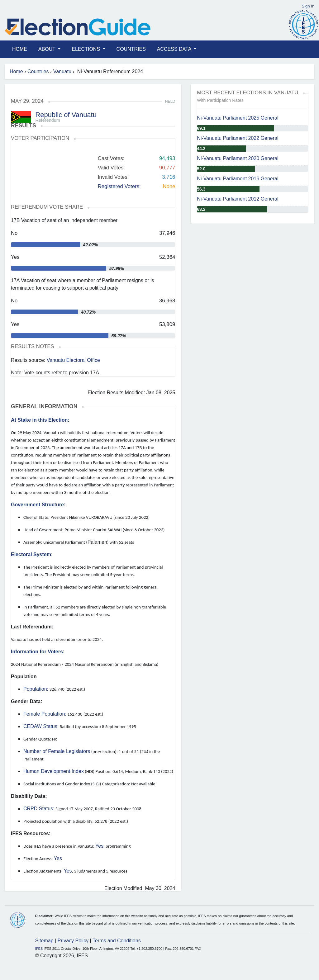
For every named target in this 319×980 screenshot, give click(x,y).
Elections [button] (86, 49)
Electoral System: (32, 554)
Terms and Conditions (117, 941)
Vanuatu (62, 71)
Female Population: (45, 714)
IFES (39, 949)
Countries (131, 49)
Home (20, 49)
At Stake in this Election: (40, 420)
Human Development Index (54, 771)
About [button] (48, 49)
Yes (99, 846)
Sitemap (44, 941)
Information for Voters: (38, 652)
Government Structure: (38, 505)
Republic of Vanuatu (66, 115)
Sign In (308, 6)
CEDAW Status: (41, 726)
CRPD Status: (39, 809)
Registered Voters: (119, 186)
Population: (36, 689)
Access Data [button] (175, 49)
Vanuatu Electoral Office (73, 360)
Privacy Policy (73, 941)
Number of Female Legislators (57, 751)
